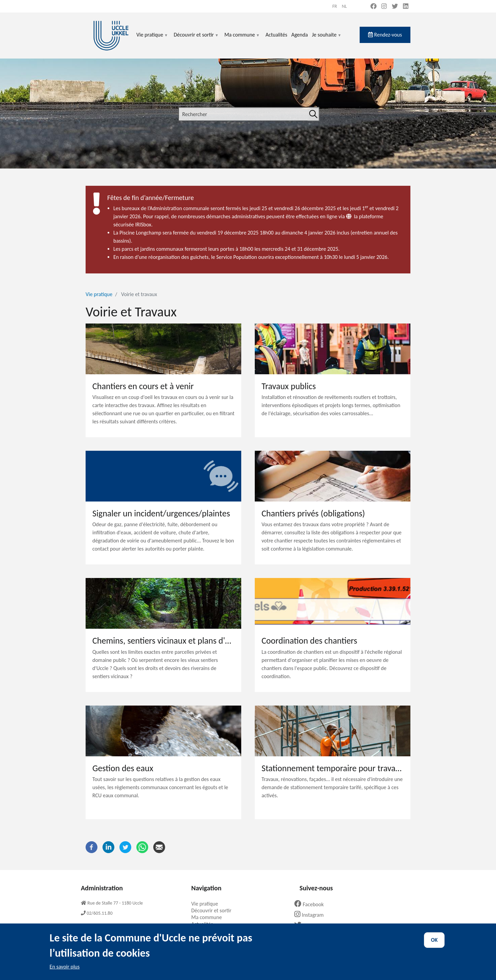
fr (335, 6)
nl (344, 6)
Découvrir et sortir (196, 39)
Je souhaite (327, 39)
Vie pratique (152, 39)
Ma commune (242, 39)
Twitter (309, 925)
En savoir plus (65, 973)
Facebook (312, 904)
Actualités (276, 35)
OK (434, 946)
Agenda (300, 35)
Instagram (311, 915)
